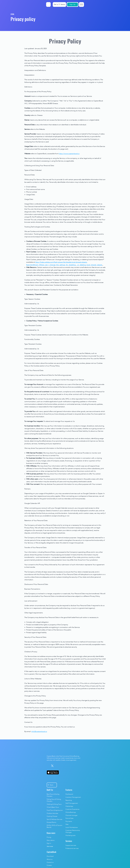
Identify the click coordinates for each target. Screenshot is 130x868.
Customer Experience (83, 767)
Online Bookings (81, 770)
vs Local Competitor (104, 813)
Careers (101, 761)
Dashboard (80, 752)
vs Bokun (101, 786)
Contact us (101, 758)
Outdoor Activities (60, 767)
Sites (78, 782)
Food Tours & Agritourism (62, 764)
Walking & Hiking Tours (62, 758)
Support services (81, 801)
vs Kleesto (101, 798)
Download (101, 752)
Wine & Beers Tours (60, 761)
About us (101, 755)
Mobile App (80, 764)
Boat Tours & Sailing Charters (64, 752)
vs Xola (100, 804)
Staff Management (82, 761)
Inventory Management (84, 755)
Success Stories (103, 764)
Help (100, 770)
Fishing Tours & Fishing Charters (64, 755)
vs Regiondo (102, 783)
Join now (57, 798)
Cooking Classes (60, 770)
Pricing (57, 789)
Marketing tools (81, 791)
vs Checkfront (102, 810)
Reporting (79, 758)
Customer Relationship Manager (87, 788)
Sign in (56, 795)
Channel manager (82, 773)
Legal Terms (58, 849)
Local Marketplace (82, 785)
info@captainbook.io (39, 732)
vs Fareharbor (103, 780)
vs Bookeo (101, 795)
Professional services (83, 804)
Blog (99, 767)
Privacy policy (67, 849)
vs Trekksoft (102, 789)
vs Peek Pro (102, 807)
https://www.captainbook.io (69, 154)
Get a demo (58, 792)
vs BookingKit (102, 792)
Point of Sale (80, 776)
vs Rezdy (101, 801)
